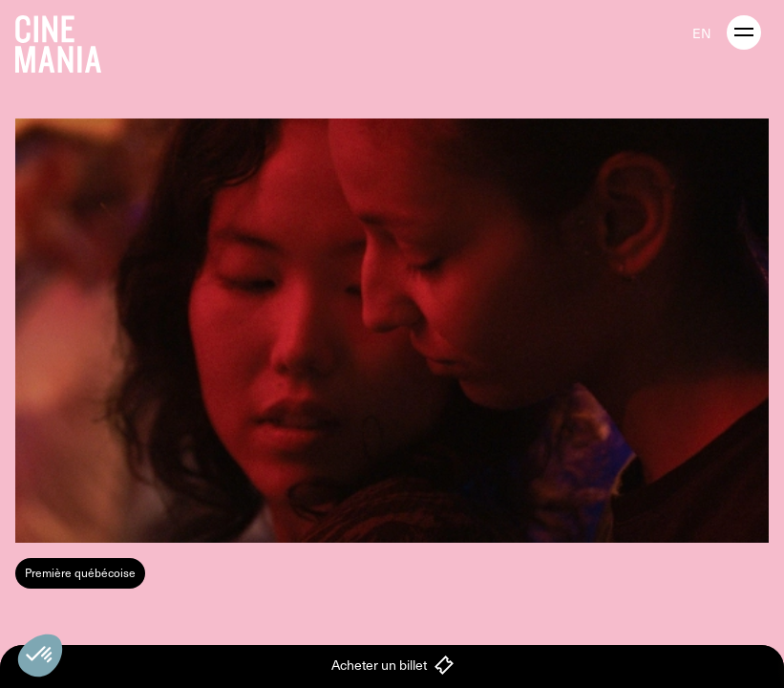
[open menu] (744, 32)
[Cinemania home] (66, 40)
